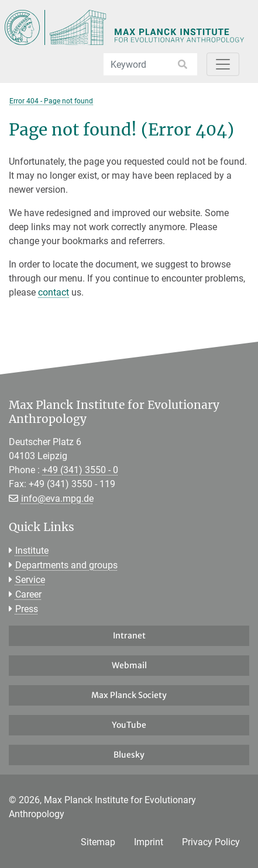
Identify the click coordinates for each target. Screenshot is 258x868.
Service (30, 580)
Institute (32, 551)
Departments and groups (66, 565)
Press (27, 609)
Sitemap (98, 842)
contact (54, 292)
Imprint (149, 842)
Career (28, 594)
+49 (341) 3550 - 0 (80, 470)
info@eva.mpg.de (57, 499)
